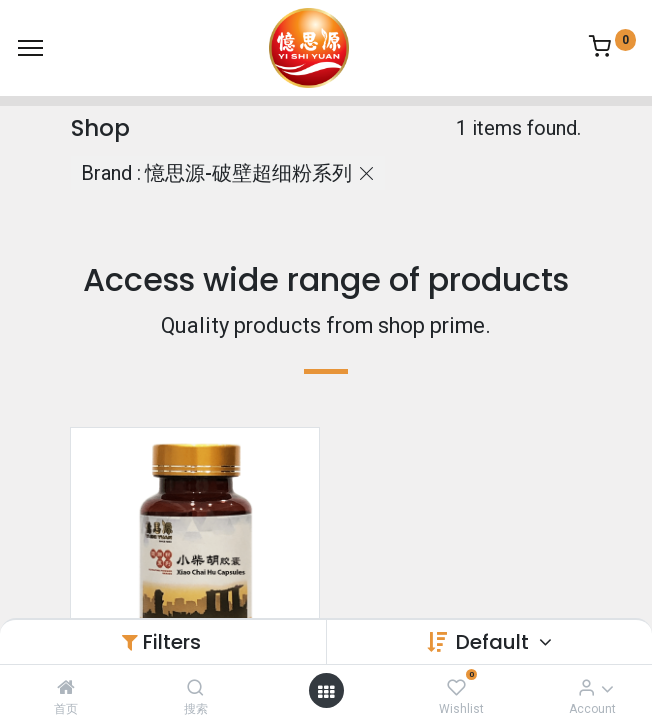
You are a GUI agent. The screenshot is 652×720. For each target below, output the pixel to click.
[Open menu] (326, 691)
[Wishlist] (456, 687)
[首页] (66, 687)
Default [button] (495, 642)
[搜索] (195, 687)
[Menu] (30, 48)
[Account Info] (586, 687)
